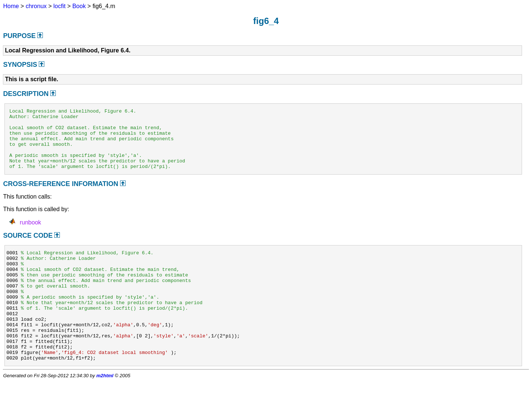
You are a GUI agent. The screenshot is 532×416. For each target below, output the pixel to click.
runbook (30, 235)
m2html (105, 410)
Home (11, 6)
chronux (36, 6)
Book (79, 6)
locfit (60, 6)
